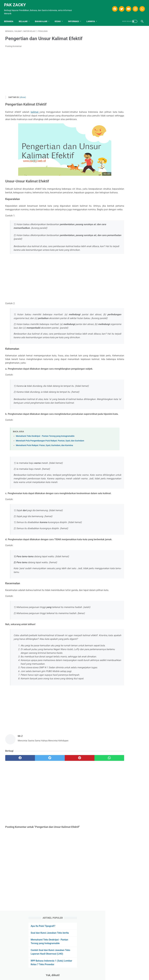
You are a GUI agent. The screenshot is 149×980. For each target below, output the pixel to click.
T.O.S (71, 973)
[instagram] (134, 7)
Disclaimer (62, 973)
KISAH (59, 18)
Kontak (89, 973)
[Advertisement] (51, 70)
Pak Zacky (16, 3)
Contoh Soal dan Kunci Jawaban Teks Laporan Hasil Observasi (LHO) (126, 75)
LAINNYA (92, 18)
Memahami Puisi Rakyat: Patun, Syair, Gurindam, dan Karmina (44, 476)
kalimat (33, 110)
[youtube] (127, 7)
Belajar (24, 18)
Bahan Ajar (42, 18)
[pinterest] (63, 818)
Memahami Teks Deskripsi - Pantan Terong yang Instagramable (45, 467)
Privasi (80, 973)
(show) (23, 95)
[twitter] (120, 7)
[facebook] (113, 7)
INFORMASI (75, 18)
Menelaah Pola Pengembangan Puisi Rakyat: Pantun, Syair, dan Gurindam (50, 472)
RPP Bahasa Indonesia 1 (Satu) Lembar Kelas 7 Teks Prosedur (125, 89)
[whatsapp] (141, 7)
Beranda (10, 18)
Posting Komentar (13, 44)
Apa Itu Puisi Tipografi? (123, 39)
